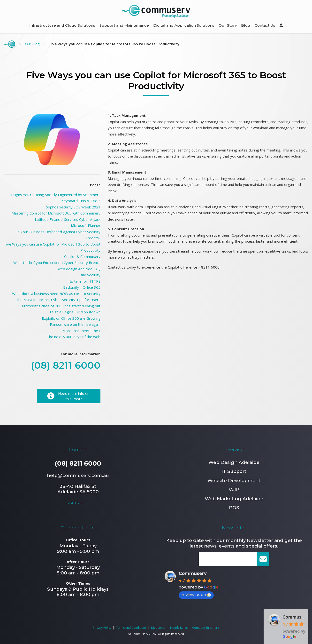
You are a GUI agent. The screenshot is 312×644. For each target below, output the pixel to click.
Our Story (228, 25)
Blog (246, 25)
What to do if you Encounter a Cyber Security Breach (57, 262)
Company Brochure (206, 628)
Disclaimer (158, 628)
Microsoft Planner (86, 225)
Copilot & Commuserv (82, 256)
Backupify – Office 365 (82, 287)
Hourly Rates (179, 628)
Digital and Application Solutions (184, 25)
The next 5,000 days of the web (74, 337)
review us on (196, 595)
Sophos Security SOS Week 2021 (73, 207)
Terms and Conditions (131, 628)
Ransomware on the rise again (75, 324)
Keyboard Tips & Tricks (81, 201)
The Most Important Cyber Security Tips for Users (58, 300)
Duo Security (90, 275)
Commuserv (193, 573)
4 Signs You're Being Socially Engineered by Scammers (55, 195)
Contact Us (265, 25)
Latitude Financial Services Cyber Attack (68, 219)
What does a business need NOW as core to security (56, 294)
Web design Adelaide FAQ (79, 269)
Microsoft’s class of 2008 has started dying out (61, 306)
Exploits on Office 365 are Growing (71, 318)
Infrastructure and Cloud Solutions (62, 25)
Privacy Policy (102, 628)
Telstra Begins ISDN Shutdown (75, 312)
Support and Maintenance (124, 25)
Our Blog (32, 44)
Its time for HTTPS (84, 281)
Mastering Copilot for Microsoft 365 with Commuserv (56, 213)
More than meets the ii (81, 331)
